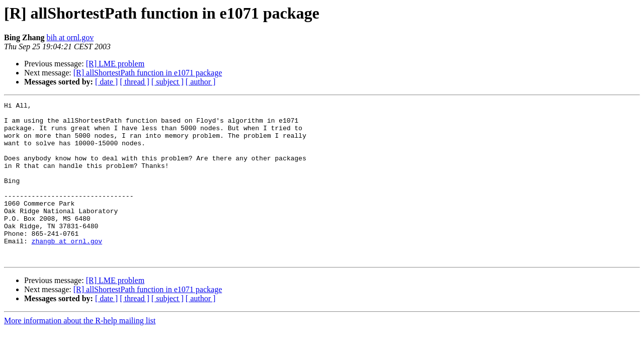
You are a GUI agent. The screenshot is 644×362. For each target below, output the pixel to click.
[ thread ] (135, 82)
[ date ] (106, 82)
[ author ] (201, 82)
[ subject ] (168, 82)
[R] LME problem (115, 64)
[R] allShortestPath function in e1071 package (148, 73)
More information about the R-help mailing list (80, 352)
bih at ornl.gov (70, 37)
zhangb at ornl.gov (67, 269)
